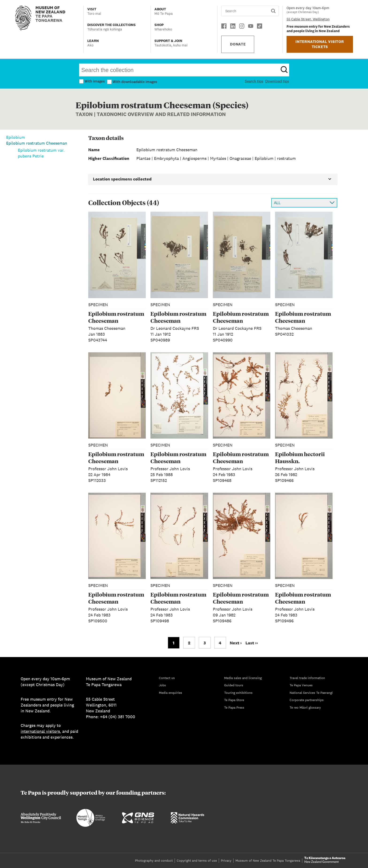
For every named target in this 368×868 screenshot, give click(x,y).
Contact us (167, 678)
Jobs (162, 685)
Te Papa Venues (301, 685)
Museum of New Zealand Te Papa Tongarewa (268, 860)
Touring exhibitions (238, 693)
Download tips (277, 81)
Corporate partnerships (307, 700)
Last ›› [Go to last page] (252, 643)
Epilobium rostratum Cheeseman (37, 143)
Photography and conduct (154, 860)
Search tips (254, 81)
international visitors (40, 731)
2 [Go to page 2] (189, 643)
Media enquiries (171, 693)
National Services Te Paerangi (311, 693)
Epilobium (15, 137)
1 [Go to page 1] (174, 643)
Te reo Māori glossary (305, 707)
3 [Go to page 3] (205, 643)
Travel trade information (307, 678)
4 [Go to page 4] (220, 643)
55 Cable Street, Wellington (308, 19)
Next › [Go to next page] (236, 643)
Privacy (226, 860)
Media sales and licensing (243, 678)
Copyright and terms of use (197, 860)
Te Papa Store (234, 700)
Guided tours (234, 685)
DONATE (238, 44)
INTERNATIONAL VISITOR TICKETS (320, 44)
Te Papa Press (234, 707)
